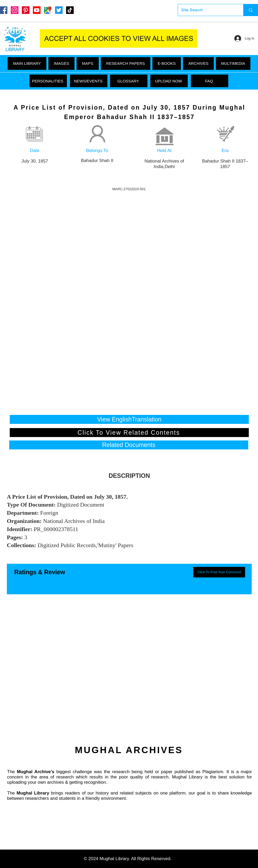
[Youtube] (37, 10)
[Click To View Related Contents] (129, 433)
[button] (233, 63)
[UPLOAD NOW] (169, 81)
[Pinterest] (26, 10)
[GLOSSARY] (129, 81)
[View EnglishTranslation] (129, 419)
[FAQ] (210, 81)
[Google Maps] (48, 10)
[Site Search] (207, 10)
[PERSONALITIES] (48, 81)
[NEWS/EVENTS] (89, 81)
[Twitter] (59, 10)
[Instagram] (15, 10)
